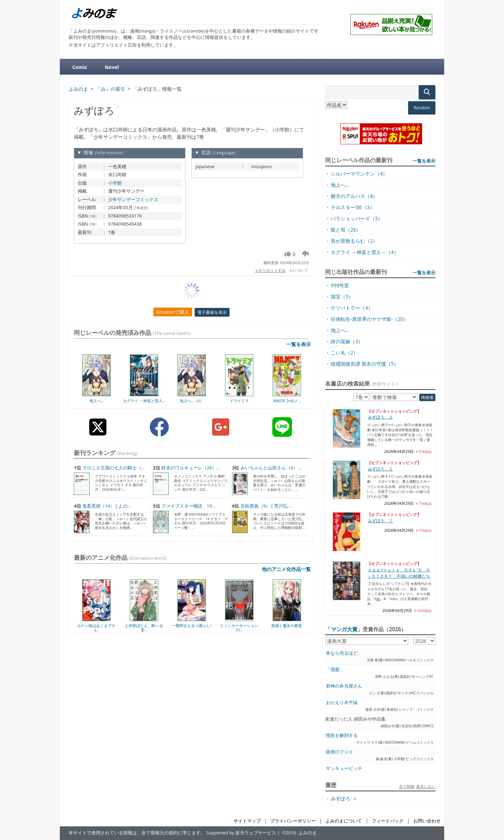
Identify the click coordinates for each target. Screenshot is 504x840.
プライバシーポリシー (293, 821)
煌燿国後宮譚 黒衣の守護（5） (365, 364)
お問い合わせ (427, 821)
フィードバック (388, 821)
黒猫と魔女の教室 (287, 625)
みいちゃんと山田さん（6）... (271, 468)
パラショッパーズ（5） (357, 218)
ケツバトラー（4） (352, 308)
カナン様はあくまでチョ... (96, 628)
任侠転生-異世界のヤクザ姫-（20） (369, 319)
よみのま (308, 833)
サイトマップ (247, 821)
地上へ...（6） (192, 401)
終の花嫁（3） (347, 341)
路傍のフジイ (339, 752)
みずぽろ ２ (380, 417)
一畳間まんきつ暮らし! (192, 625)
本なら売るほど (342, 653)
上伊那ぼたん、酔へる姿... (144, 628)
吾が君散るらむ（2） (354, 241)
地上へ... (97, 401)
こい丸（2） (344, 353)
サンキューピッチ (344, 768)
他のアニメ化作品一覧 (286, 569)
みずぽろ (341, 798)
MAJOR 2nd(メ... (287, 401)
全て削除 (407, 786)
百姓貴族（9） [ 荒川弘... (266, 506)
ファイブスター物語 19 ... (189, 506)
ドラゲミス (239, 401)
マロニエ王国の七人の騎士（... (114, 468)
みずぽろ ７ (380, 521)
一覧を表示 (299, 344)
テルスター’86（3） (352, 207)
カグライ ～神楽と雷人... (144, 401)
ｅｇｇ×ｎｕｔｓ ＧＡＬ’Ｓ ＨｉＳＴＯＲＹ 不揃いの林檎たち (399, 573)
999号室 (340, 285)
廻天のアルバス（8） (354, 196)
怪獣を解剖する (342, 735)
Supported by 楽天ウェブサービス (241, 833)
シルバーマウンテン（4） (359, 174)
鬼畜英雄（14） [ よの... (107, 506)
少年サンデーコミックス (133, 199)
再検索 (427, 397)
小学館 (115, 183)
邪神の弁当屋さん (344, 686)
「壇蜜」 (335, 670)
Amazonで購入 (173, 312)
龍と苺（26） (346, 230)
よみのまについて (344, 821)
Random (422, 108)
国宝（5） (342, 297)
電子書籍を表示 (212, 312)
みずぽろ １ (380, 469)
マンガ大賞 (344, 629)
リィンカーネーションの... (239, 628)
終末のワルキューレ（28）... (191, 468)
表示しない (426, 786)
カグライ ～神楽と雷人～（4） (365, 252)
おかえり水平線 (342, 703)
